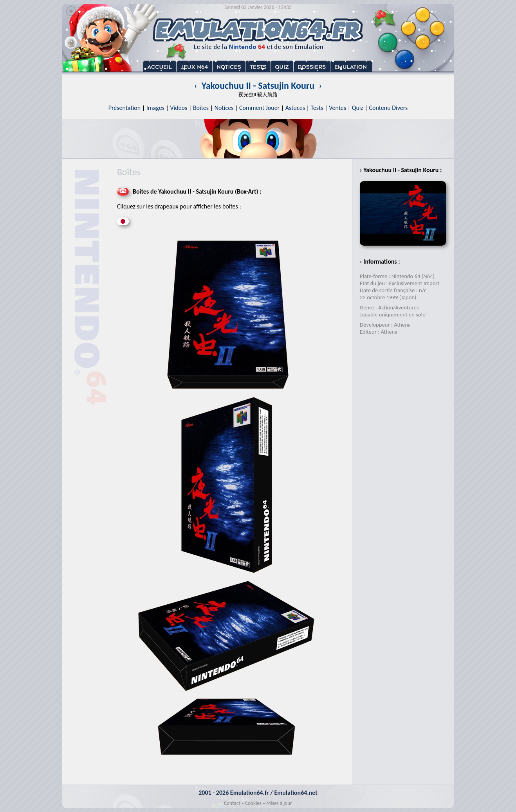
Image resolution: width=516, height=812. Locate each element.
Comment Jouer (259, 108)
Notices (224, 108)
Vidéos (179, 108)
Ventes (337, 108)
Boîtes (201, 108)
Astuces (295, 108)
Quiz (358, 108)
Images (155, 108)
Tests (317, 108)
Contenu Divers (388, 108)
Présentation (125, 108)
